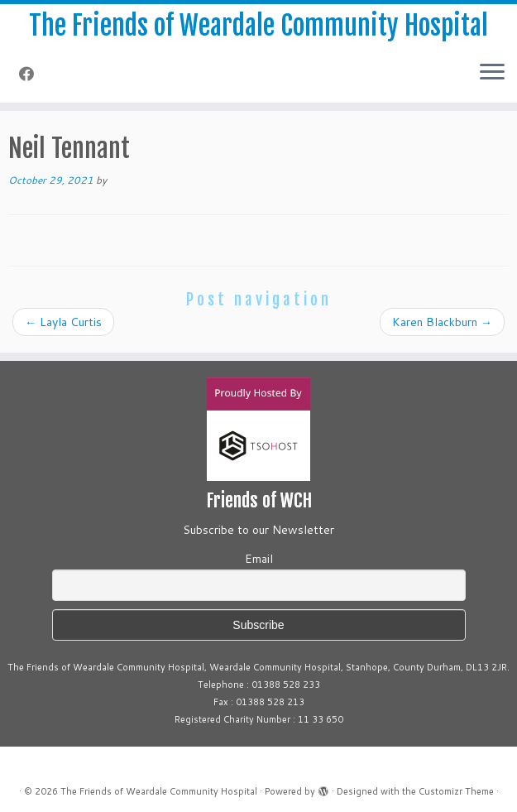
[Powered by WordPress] (323, 788)
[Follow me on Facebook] (32, 74)
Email (259, 559)
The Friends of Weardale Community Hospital (258, 26)
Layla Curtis (63, 322)
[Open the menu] (492, 73)
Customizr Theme (456, 791)
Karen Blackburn (442, 322)
